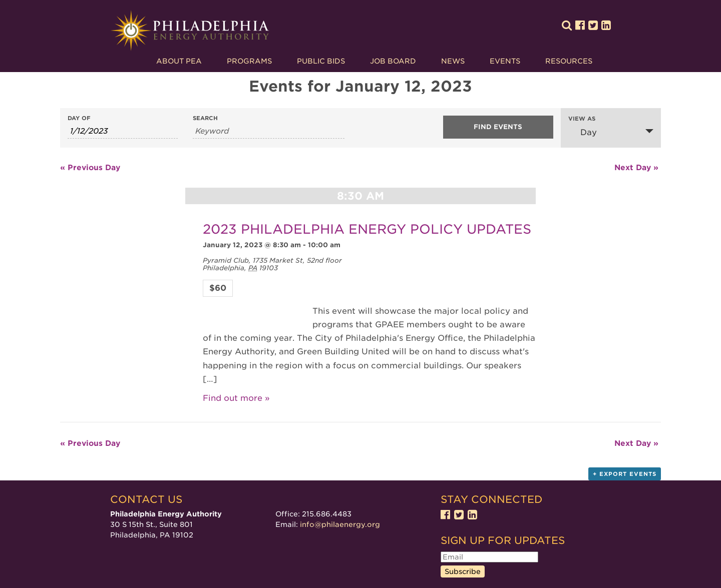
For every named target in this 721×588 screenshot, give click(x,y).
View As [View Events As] (582, 119)
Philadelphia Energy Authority (190, 31)
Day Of (79, 118)
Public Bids (321, 61)
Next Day (636, 168)
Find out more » (236, 398)
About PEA (179, 61)
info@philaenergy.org (340, 524)
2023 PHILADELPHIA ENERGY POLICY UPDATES (367, 229)
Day (583, 132)
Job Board (393, 61)
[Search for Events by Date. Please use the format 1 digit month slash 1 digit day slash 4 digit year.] (123, 131)
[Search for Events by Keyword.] (269, 131)
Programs (249, 61)
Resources (569, 61)
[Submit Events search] (498, 127)
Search (205, 118)
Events (505, 61)
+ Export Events (625, 474)
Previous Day (90, 168)
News (453, 61)
